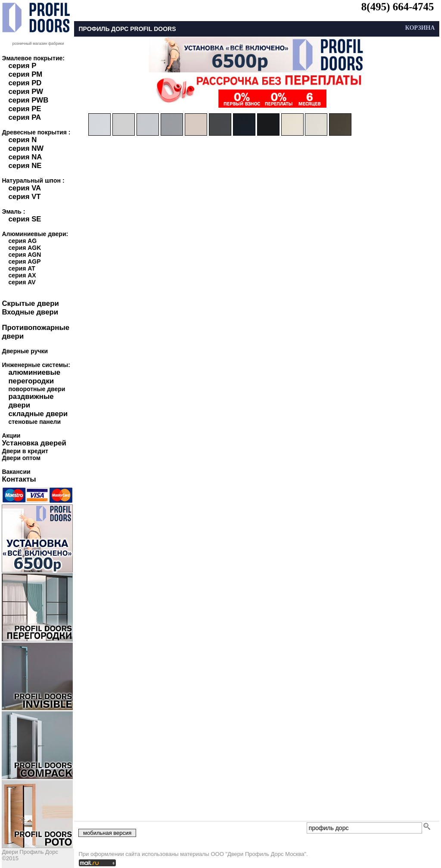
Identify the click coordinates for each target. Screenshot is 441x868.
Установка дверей (34, 443)
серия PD (25, 83)
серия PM (25, 74)
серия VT (24, 197)
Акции (11, 436)
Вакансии (16, 472)
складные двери (38, 414)
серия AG (22, 241)
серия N (22, 140)
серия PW (26, 92)
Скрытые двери (30, 303)
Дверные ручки (25, 351)
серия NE (25, 166)
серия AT (22, 268)
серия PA (25, 117)
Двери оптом (21, 458)
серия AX (22, 275)
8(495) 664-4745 (398, 7)
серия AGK (25, 248)
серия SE (25, 219)
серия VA (25, 188)
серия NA (25, 157)
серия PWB (28, 100)
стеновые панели (34, 422)
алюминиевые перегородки (34, 377)
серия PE (25, 109)
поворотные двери (37, 389)
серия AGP (24, 261)
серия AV (22, 282)
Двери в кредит (25, 451)
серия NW (26, 148)
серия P (22, 66)
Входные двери (30, 312)
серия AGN (25, 255)
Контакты (19, 479)
